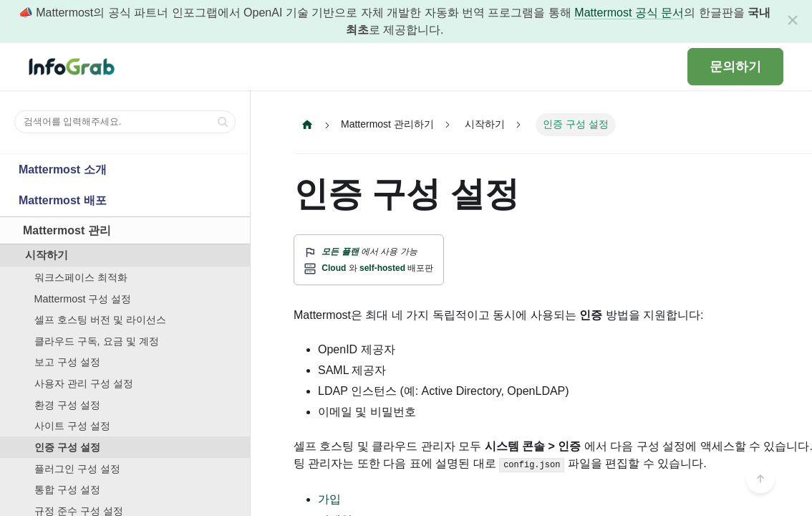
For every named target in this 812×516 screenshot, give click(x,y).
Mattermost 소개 (63, 169)
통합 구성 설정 (67, 489)
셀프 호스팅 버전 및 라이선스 (100, 320)
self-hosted (382, 268)
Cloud (334, 268)
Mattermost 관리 (67, 230)
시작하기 (47, 255)
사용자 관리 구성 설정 (84, 383)
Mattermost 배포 (63, 200)
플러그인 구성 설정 (77, 469)
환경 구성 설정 (67, 405)
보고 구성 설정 (67, 362)
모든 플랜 (340, 252)
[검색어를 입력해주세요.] (125, 122)
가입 (329, 499)
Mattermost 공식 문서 (629, 13)
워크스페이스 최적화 (81, 277)
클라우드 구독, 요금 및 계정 (97, 341)
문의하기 (735, 67)
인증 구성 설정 (67, 447)
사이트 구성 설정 (72, 426)
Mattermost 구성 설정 (83, 299)
